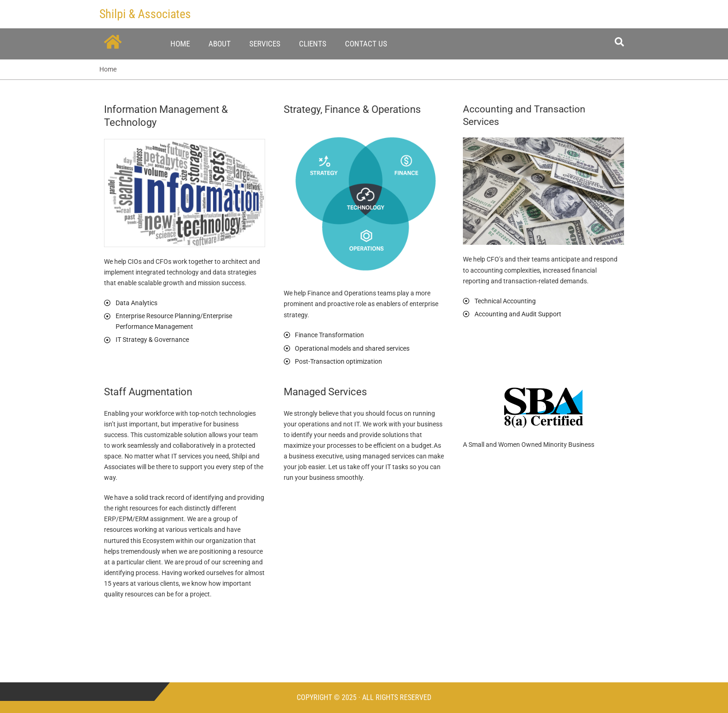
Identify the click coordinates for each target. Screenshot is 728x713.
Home (180, 44)
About (220, 44)
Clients (313, 44)
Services (265, 44)
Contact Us (366, 44)
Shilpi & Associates (145, 14)
